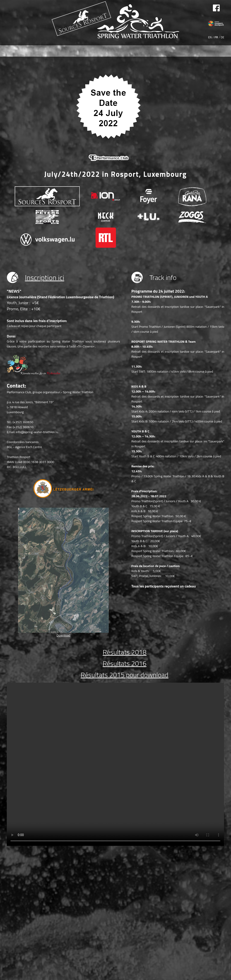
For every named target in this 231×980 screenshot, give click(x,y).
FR (216, 37)
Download (64, 635)
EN (210, 37)
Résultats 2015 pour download (125, 675)
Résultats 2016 (124, 663)
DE (223, 37)
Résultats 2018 (124, 652)
